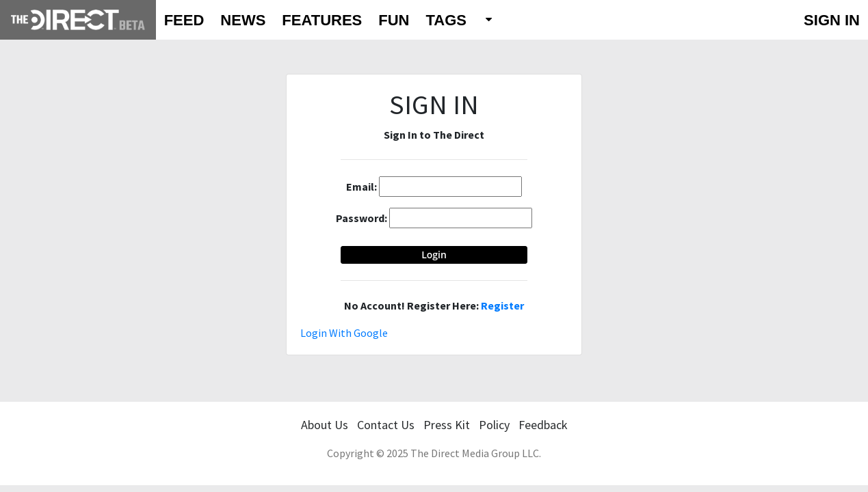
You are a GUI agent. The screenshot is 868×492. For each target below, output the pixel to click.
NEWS (243, 20)
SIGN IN (832, 20)
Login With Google (344, 333)
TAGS (446, 20)
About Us (325, 425)
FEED (184, 20)
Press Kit (447, 425)
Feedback (543, 425)
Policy (494, 425)
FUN (394, 20)
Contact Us (386, 425)
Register (502, 305)
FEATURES (322, 20)
